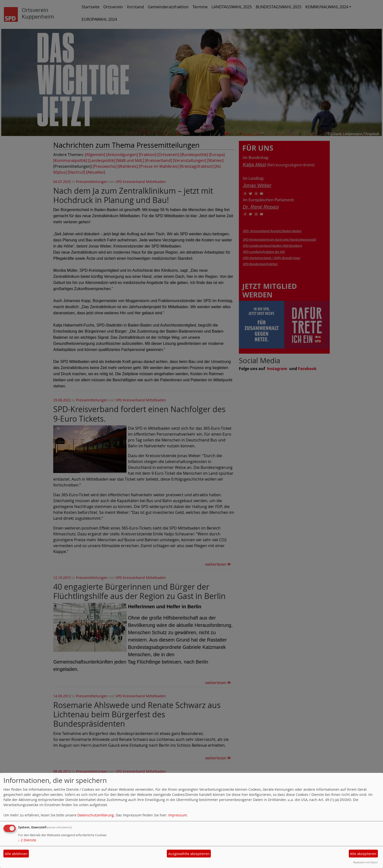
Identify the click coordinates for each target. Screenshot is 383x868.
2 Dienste (27, 840)
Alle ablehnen (16, 854)
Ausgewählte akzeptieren (189, 854)
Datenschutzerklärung (96, 815)
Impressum (178, 815)
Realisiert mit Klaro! (365, 862)
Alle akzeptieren (363, 854)
